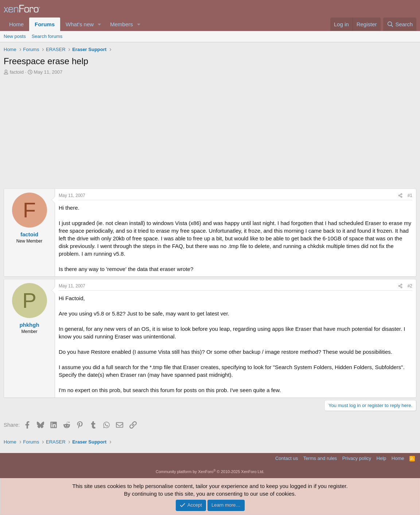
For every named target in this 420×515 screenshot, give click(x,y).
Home (16, 24)
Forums (45, 24)
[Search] (400, 24)
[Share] (400, 196)
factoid (17, 72)
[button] (100, 24)
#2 (410, 286)
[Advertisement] (210, 130)
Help (382, 458)
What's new (80, 24)
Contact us (287, 458)
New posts (15, 36)
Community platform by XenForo (210, 472)
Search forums (47, 36)
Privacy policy (357, 458)
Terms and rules (320, 458)
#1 (410, 195)
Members (122, 24)
